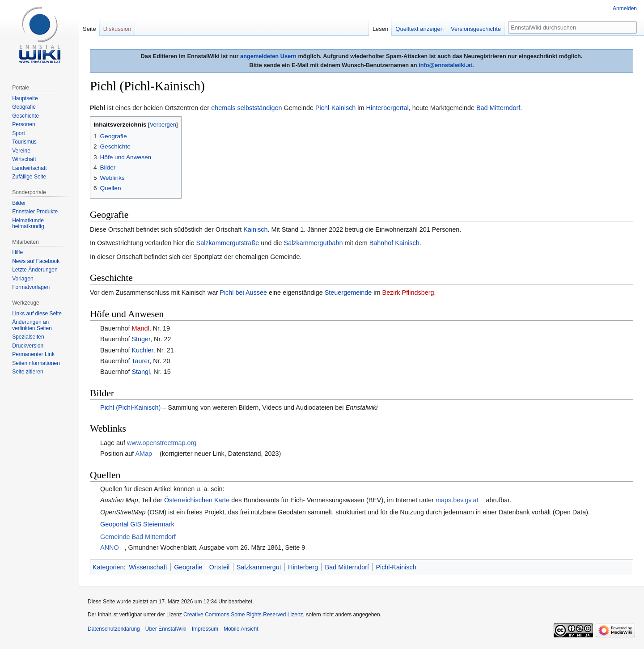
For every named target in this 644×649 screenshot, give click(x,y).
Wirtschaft (24, 159)
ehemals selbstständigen (246, 108)
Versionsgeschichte (476, 29)
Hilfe (17, 252)
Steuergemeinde (348, 293)
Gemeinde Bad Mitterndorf (138, 537)
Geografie (188, 567)
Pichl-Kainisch (335, 108)
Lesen (380, 29)
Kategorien (108, 567)
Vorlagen (23, 279)
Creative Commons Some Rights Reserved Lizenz (243, 615)
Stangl (141, 372)
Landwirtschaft (29, 168)
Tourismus (24, 142)
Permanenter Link (33, 354)
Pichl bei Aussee (243, 293)
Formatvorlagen (31, 287)
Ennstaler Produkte (35, 212)
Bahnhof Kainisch (394, 243)
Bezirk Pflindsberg (408, 293)
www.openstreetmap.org (162, 443)
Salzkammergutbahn (314, 243)
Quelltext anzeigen (419, 29)
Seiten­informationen (36, 363)
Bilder (19, 203)
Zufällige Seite (29, 177)
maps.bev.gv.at (457, 500)
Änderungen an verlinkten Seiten (32, 325)
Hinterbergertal (388, 108)
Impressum (205, 629)
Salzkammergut (259, 567)
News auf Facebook (36, 261)
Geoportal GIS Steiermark (137, 524)
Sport (19, 133)
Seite (89, 29)
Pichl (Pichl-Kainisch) (130, 407)
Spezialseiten (28, 337)
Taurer (140, 361)
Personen (23, 124)
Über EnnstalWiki (166, 629)
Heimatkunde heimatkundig (28, 224)
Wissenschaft (148, 567)
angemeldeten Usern (268, 56)
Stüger (141, 339)
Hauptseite (25, 98)
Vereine (21, 151)
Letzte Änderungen (35, 270)
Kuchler (142, 350)
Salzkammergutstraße (228, 243)
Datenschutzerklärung (114, 629)
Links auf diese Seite (37, 314)
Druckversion (28, 346)
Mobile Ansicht (241, 629)
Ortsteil (220, 567)
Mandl (140, 328)
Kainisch (255, 229)
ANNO (110, 547)
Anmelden (625, 8)
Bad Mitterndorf (498, 108)
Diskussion (117, 29)
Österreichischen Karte (197, 500)
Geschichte (25, 116)
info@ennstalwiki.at (445, 65)
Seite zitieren (28, 372)
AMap (144, 454)
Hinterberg (303, 567)
